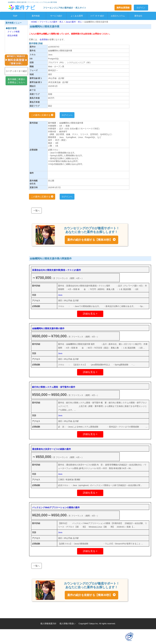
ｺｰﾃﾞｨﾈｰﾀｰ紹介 (97, 16)
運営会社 (138, 16)
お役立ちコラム (118, 16)
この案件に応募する (42, 115)
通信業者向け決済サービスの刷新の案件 (51, 449)
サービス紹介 (56, 16)
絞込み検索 (13, 35)
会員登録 (43, 39)
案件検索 (36, 16)
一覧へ (37, 211)
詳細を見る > (90, 314)
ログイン (141, 8)
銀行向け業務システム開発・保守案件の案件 (54, 387)
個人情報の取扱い (68, 624)
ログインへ (67, 115)
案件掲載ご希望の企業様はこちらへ (16, 81)
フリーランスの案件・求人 (52, 22)
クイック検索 (14, 32)
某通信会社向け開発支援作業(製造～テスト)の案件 (56, 270)
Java (60, 295)
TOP (15, 16)
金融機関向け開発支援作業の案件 (48, 328)
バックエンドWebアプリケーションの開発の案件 (56, 507)
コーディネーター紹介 (16, 71)
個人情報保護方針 (48, 624)
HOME (34, 22)
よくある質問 (77, 16)
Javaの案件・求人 (74, 22)
